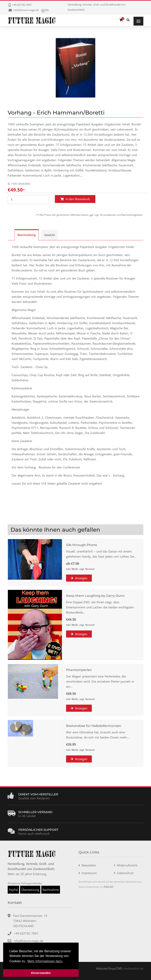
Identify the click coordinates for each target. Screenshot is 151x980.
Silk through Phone (82, 545)
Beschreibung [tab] (27, 235)
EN (47, 10)
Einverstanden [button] (41, 973)
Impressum (89, 873)
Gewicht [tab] (50, 235)
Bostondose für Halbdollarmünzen (94, 726)
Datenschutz (125, 873)
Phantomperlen (79, 670)
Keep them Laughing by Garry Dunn (95, 596)
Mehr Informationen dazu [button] (45, 961)
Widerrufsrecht (127, 865)
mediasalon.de (133, 968)
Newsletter (89, 865)
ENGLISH (109, 887)
